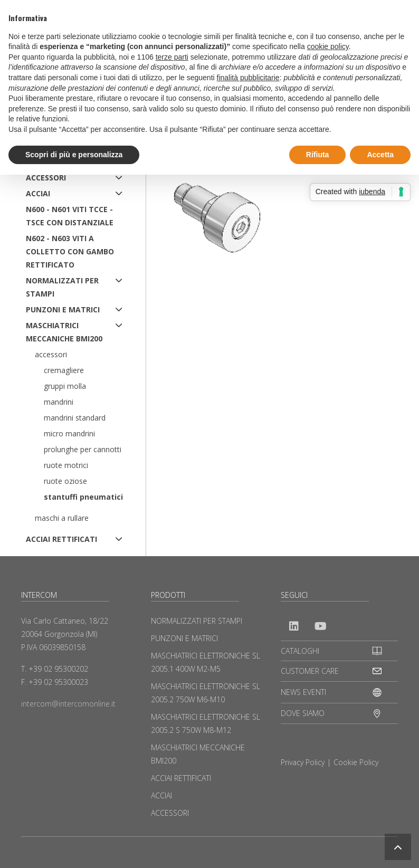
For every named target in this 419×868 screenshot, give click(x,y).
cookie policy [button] (328, 46)
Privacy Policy (303, 762)
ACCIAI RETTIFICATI (61, 539)
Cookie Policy (356, 762)
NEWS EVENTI (303, 692)
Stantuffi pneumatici (83, 497)
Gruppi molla (65, 386)
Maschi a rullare (62, 518)
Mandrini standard (75, 418)
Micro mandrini (69, 433)
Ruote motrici (66, 465)
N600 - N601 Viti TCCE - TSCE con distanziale (70, 216)
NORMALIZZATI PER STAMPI (62, 287)
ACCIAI (38, 193)
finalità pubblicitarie (248, 78)
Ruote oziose (65, 481)
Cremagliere (64, 370)
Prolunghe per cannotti (83, 449)
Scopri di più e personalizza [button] (74, 155)
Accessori (51, 354)
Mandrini (59, 402)
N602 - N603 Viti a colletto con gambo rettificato (70, 251)
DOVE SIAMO (303, 713)
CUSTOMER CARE (310, 671)
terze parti (172, 57)
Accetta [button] (380, 155)
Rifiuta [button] (318, 155)
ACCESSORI (46, 178)
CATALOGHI (300, 651)
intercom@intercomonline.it (68, 704)
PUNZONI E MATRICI (63, 309)
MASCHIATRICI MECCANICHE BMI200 (64, 332)
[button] (398, 847)
